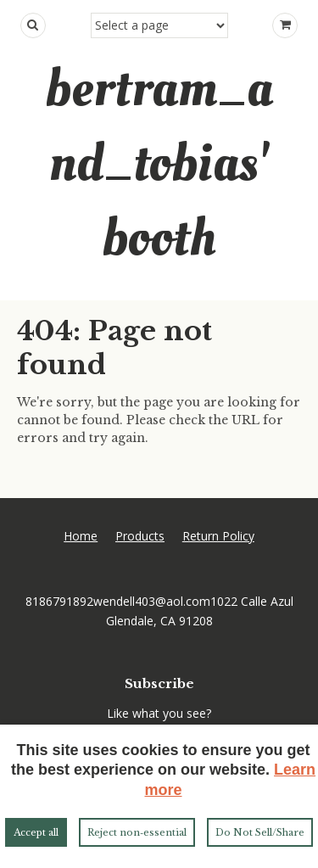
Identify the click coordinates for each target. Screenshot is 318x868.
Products (140, 536)
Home (81, 536)
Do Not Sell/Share (260, 832)
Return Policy (218, 536)
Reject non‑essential (137, 832)
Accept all (36, 832)
